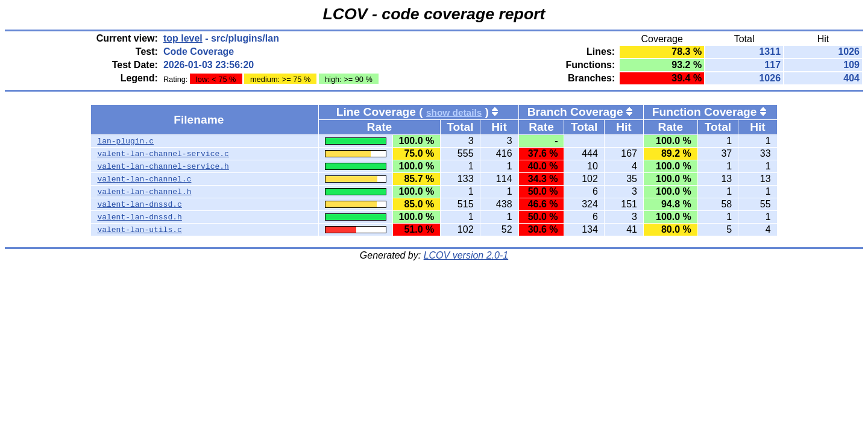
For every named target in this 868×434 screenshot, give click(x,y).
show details (454, 112)
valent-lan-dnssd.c (139, 204)
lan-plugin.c (125, 141)
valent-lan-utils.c (139, 230)
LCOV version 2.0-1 (466, 255)
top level (183, 38)
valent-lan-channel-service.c (163, 154)
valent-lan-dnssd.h (139, 217)
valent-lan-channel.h (144, 192)
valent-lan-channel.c (144, 179)
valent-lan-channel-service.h (163, 166)
